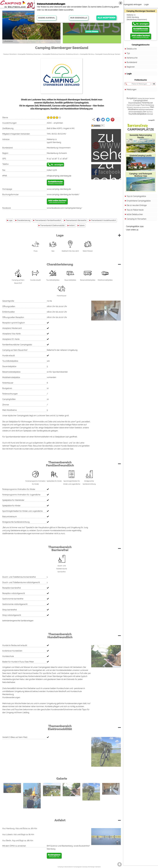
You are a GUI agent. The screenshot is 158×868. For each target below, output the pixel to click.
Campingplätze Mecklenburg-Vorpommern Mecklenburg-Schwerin (60, 54)
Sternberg (150, 112)
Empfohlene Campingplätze (139, 201)
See (145, 112)
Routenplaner (54, 856)
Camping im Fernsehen (136, 219)
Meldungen (132, 90)
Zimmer (150, 114)
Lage (10, 220)
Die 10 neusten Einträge (137, 205)
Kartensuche (132, 58)
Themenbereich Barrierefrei (76, 220)
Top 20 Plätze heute (135, 210)
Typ (128, 53)
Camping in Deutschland (10, 54)
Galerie (82, 225)
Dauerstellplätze (135, 103)
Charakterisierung (24, 220)
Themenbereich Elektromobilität (52, 225)
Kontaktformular (55, 182)
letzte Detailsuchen (135, 214)
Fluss (143, 105)
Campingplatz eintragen (131, 4)
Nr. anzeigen (57, 165)
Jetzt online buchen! (57, 201)
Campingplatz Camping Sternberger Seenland (108, 54)
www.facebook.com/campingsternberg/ (64, 208)
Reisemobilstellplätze (136, 112)
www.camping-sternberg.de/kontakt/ (63, 195)
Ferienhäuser (147, 103)
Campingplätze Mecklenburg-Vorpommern (29, 54)
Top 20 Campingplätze (136, 196)
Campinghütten (141, 100)
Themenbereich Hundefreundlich (103, 220)
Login (146, 4)
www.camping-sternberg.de (59, 189)
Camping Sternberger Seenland (146, 98)
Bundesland (132, 62)
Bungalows (132, 98)
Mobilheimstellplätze (146, 109)
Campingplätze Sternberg (87, 54)
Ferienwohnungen (134, 105)
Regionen (131, 67)
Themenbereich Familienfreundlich (48, 220)
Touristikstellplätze (137, 114)
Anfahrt (72, 225)
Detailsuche (132, 49)
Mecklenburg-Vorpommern (141, 107)
